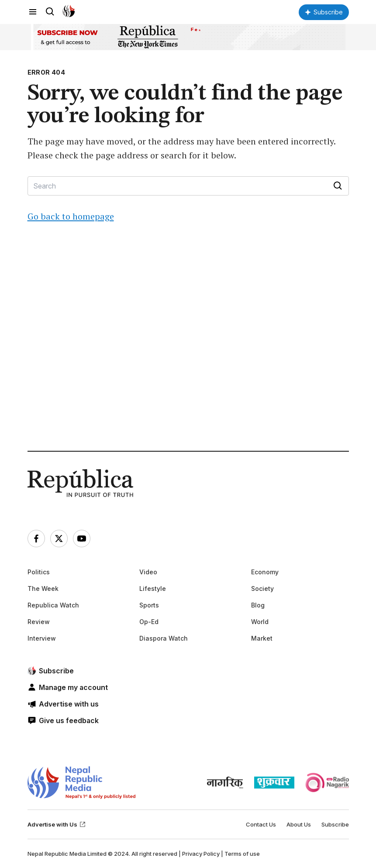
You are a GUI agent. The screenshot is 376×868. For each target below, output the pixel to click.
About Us (299, 824)
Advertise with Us (57, 824)
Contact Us (261, 824)
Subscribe (335, 824)
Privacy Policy (201, 854)
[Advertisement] (188, 355)
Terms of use (242, 854)
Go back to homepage (71, 216)
